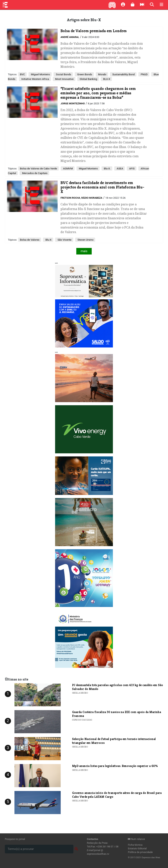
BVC (22, 74)
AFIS (132, 168)
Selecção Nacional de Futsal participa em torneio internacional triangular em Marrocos (114, 741)
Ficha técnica (135, 845)
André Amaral (70, 37)
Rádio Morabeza (92, 198)
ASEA (120, 168)
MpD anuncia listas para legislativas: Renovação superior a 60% (115, 766)
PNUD (144, 74)
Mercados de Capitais (34, 173)
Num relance (136, 839)
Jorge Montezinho (73, 103)
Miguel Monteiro (40, 74)
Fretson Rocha (70, 198)
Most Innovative (64, 79)
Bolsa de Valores (30, 240)
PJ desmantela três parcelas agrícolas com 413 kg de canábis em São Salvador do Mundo (118, 687)
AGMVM (68, 168)
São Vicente (64, 240)
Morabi (102, 74)
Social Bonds (63, 74)
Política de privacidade (140, 852)
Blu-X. (107, 168)
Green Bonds (84, 74)
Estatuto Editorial (137, 848)
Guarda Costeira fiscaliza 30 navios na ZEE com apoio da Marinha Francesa (117, 714)
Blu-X (48, 240)
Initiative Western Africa (35, 79)
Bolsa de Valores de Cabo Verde (38, 168)
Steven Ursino (85, 240)
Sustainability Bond (123, 74)
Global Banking (88, 79)
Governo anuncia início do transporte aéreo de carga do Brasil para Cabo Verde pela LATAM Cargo (117, 795)
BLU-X (106, 79)
